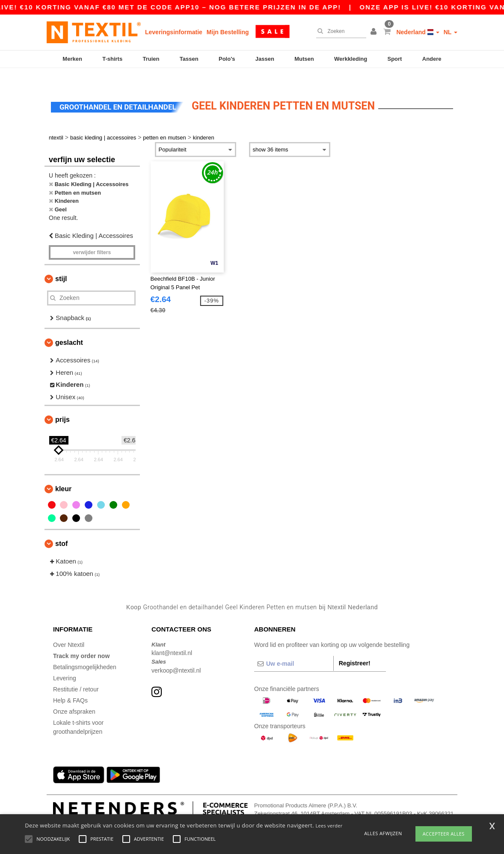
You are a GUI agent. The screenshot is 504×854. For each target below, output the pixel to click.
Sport (394, 59)
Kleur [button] (63, 474)
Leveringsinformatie (174, 32)
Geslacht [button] (69, 328)
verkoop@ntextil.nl (176, 655)
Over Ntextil (69, 630)
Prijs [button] (62, 405)
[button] (375, 32)
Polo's (227, 59)
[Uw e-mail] (294, 649)
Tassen (189, 59)
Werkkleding (351, 59)
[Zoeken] (339, 31)
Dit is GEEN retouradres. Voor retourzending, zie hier (310, 807)
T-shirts (112, 59)
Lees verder (329, 826)
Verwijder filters (92, 237)
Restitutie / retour (76, 674)
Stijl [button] (61, 264)
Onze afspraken (74, 697)
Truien (151, 59)
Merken (72, 59)
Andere (432, 59)
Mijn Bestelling (228, 32)
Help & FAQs (70, 685)
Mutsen (304, 59)
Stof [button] (61, 529)
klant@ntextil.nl (172, 638)
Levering (65, 663)
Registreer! (355, 648)
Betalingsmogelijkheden (85, 652)
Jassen (265, 59)
